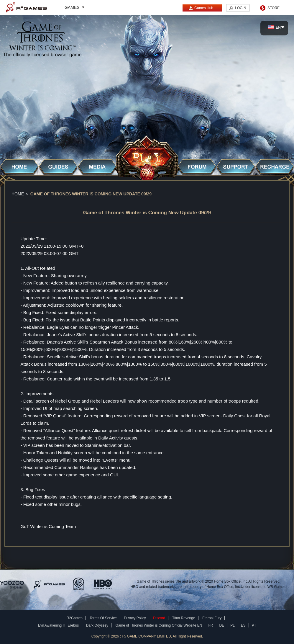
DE (222, 625)
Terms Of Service (103, 618)
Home (18, 194)
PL (233, 625)
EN (274, 27)
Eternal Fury (212, 618)
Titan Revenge (184, 618)
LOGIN (240, 8)
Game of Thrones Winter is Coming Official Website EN (159, 625)
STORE (274, 8)
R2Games (26, 7)
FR (211, 625)
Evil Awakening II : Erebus (59, 625)
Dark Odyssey (97, 625)
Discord (159, 618)
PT (254, 625)
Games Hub (201, 8)
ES (243, 625)
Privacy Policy (135, 618)
